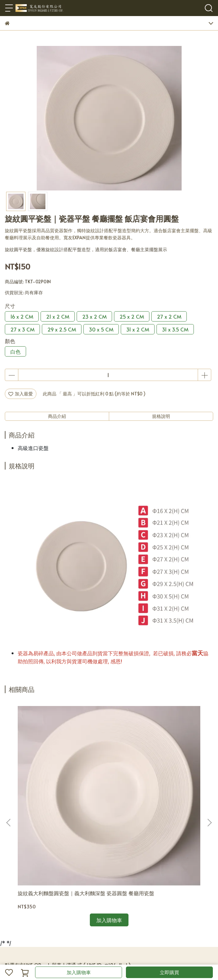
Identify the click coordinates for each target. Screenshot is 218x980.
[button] (209, 775)
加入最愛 (21, 394)
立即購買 (169, 972)
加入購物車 (79, 972)
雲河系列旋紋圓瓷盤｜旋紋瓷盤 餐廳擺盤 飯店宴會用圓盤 (154, 802)
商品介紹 (57, 416)
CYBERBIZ (142, 956)
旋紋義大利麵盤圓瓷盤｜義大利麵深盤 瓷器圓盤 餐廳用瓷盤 (62, 802)
